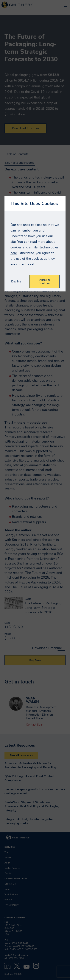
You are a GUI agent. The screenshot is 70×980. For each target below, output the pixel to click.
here (14, 253)
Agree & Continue (44, 282)
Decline (16, 282)
